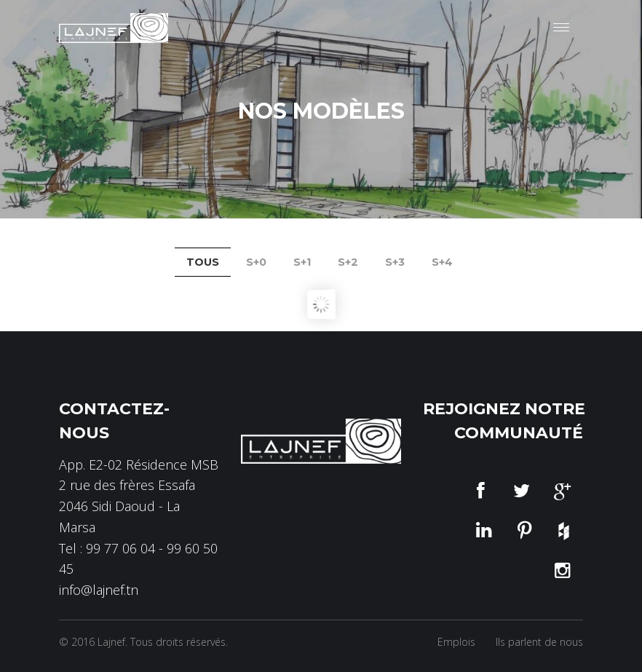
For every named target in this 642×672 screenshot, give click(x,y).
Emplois (456, 642)
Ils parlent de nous (539, 642)
